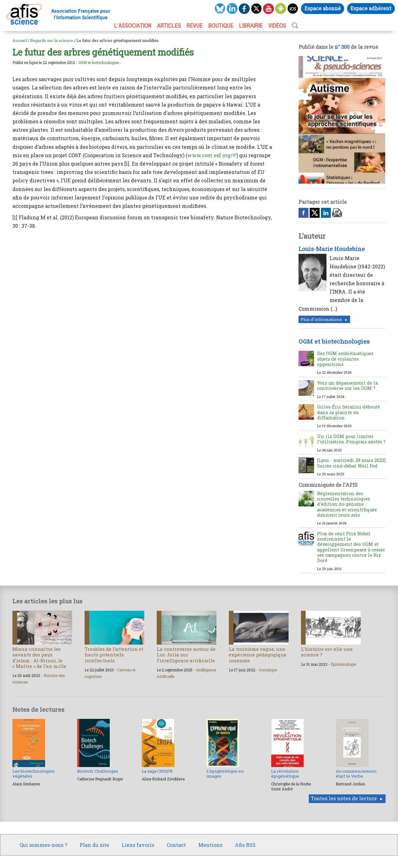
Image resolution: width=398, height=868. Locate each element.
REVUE (195, 25)
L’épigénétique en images (225, 774)
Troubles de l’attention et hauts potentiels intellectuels (114, 655)
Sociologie (268, 670)
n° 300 (342, 47)
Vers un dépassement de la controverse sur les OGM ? (347, 386)
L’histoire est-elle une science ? (327, 652)
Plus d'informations (321, 319)
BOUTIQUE (221, 25)
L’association (133, 25)
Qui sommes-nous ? (43, 845)
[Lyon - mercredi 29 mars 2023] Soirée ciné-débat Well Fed (351, 463)
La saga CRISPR (157, 771)
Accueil (20, 40)
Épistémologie (343, 664)
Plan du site (94, 845)
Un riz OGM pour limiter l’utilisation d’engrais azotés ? (351, 439)
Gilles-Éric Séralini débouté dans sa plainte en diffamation (349, 412)
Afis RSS (245, 845)
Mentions (210, 845)
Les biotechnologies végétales (34, 774)
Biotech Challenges (98, 771)
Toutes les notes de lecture (344, 798)
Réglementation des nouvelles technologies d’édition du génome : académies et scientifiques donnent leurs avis (347, 504)
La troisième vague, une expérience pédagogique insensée (258, 655)
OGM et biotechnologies (99, 62)
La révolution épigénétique (285, 774)
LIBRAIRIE (251, 25)
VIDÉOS (277, 25)
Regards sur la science (52, 40)
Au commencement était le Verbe (356, 774)
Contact (176, 845)
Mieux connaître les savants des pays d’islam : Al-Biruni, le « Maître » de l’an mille (39, 658)
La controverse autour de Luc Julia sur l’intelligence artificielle (186, 655)
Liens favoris (138, 845)
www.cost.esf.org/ (210, 155)
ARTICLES (169, 25)
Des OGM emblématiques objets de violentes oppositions (345, 359)
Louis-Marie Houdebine (332, 249)
